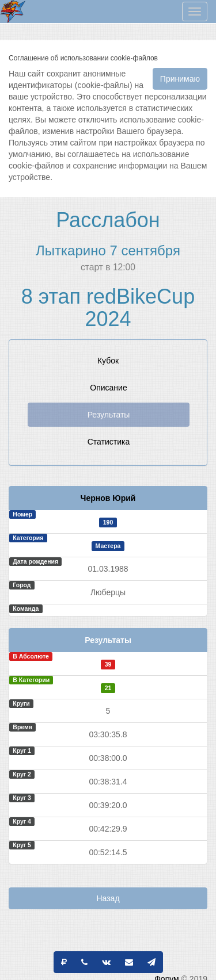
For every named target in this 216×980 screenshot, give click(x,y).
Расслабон (108, 220)
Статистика (109, 442)
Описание (108, 388)
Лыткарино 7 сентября (108, 250)
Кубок (108, 361)
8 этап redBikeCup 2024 (108, 308)
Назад (108, 898)
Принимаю (180, 79)
